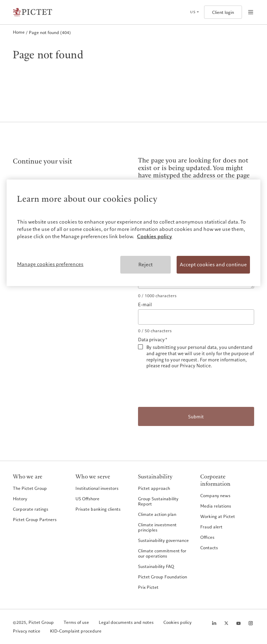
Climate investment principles (157, 527)
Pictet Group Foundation (163, 577)
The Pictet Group (30, 488)
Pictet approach (154, 488)
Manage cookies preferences (50, 264)
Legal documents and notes (126, 622)
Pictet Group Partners (35, 519)
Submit (196, 417)
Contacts (209, 547)
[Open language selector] (194, 12)
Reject (145, 265)
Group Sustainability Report (158, 501)
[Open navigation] (251, 12)
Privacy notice (27, 631)
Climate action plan (157, 514)
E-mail (145, 305)
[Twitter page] (226, 623)
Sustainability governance (163, 540)
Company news (215, 495)
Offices (207, 537)
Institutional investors (97, 488)
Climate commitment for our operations (162, 553)
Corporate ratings (31, 509)
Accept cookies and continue (213, 265)
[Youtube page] (238, 623)
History (20, 499)
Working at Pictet (218, 516)
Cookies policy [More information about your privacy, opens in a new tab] (155, 236)
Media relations (216, 506)
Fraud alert (211, 527)
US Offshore (87, 499)
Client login (223, 12)
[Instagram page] (251, 623)
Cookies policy (177, 622)
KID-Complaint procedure (76, 631)
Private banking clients (98, 509)
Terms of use (76, 622)
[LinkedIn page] (214, 623)
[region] (133, 233)
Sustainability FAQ (156, 566)
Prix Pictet (148, 587)
